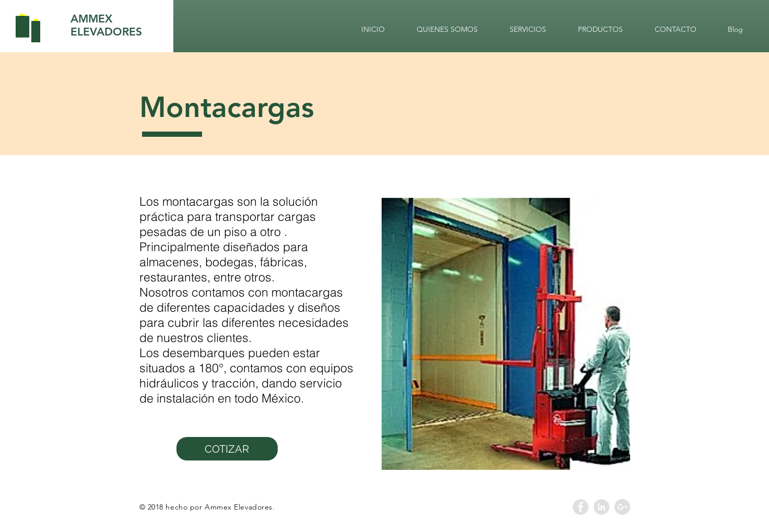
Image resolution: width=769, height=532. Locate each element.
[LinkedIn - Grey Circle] (601, 507)
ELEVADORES (106, 32)
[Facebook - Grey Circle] (581, 507)
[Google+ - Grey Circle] (622, 507)
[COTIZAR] (227, 449)
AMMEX (91, 19)
